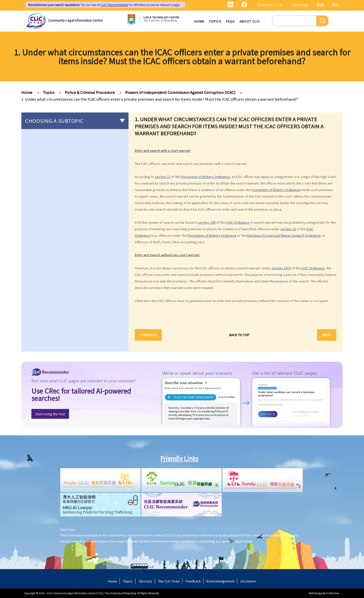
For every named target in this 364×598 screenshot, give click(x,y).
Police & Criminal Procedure (90, 92)
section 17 (163, 177)
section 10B (207, 223)
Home (199, 21)
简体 (335, 5)
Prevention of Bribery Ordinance (205, 177)
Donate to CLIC (270, 5)
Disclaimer (248, 581)
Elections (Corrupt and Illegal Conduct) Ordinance (284, 236)
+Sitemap (300, 5)
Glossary (145, 581)
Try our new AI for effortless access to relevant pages (104, 5)
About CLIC (250, 21)
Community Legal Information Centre (75, 20)
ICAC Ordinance (238, 223)
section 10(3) (281, 268)
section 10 (288, 229)
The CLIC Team (169, 581)
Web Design (315, 593)
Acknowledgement (220, 581)
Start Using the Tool (50, 414)
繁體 (320, 5)
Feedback (193, 581)
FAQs (230, 21)
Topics (215, 21)
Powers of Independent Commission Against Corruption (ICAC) (180, 92)
